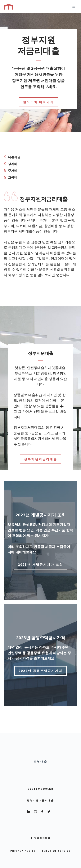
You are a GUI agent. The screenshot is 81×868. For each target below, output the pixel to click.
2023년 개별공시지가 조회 (41, 565)
